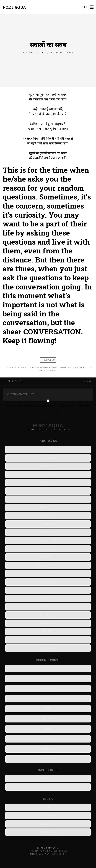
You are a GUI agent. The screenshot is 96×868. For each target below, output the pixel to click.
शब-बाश (48, 759)
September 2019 (48, 549)
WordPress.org (48, 832)
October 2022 (48, 483)
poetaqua (73, 368)
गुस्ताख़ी (88, 381)
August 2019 (48, 557)
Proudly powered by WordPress (48, 851)
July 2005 (48, 632)
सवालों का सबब (48, 45)
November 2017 (48, 615)
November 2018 (48, 573)
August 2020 (48, 524)
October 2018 (48, 582)
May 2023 (48, 458)
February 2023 (48, 466)
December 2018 (48, 565)
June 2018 (48, 590)
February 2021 (48, 516)
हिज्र (48, 668)
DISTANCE (21, 368)
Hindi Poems (48, 360)
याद (48, 699)
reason (44, 371)
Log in (48, 807)
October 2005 (48, 623)
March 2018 (48, 598)
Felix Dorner (58, 854)
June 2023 (48, 449)
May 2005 (48, 648)
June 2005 (48, 640)
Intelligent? (14, 381)
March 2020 (48, 532)
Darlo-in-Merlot (48, 689)
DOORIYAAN (33, 368)
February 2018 (48, 607)
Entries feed (48, 816)
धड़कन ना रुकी (48, 679)
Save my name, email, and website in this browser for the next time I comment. (48, 408)
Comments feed (48, 824)
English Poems (48, 778)
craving (10, 368)
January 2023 (48, 474)
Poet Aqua (14, 7)
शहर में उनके (48, 719)
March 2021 (48, 507)
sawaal (54, 371)
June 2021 (48, 491)
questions (86, 368)
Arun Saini (67, 53)
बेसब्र (48, 709)
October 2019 (48, 540)
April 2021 (48, 499)
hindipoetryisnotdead (53, 368)
